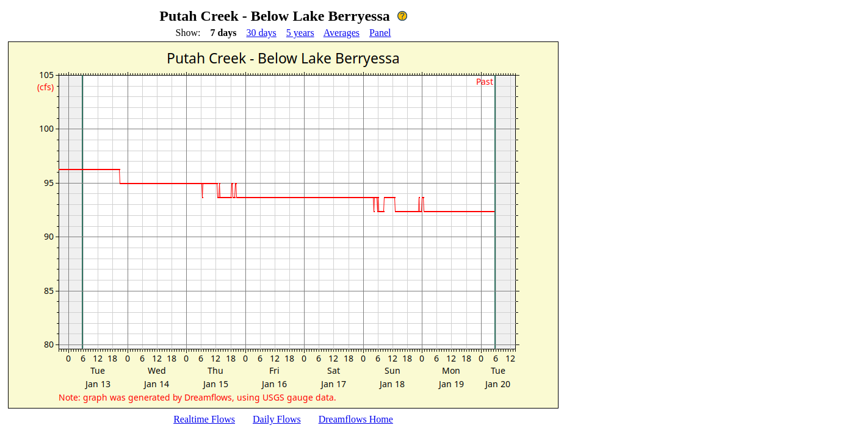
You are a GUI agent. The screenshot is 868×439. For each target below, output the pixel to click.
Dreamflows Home (356, 419)
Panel (380, 33)
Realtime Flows (204, 419)
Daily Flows (277, 419)
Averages (342, 33)
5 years (300, 33)
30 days (262, 33)
